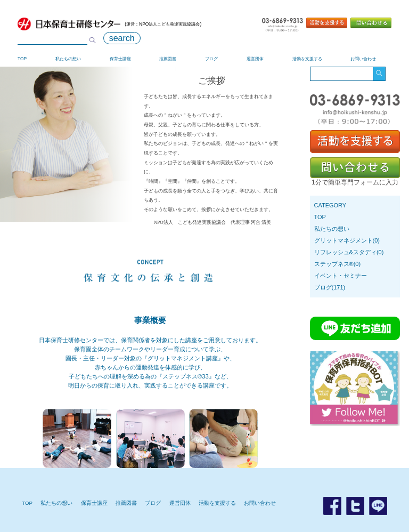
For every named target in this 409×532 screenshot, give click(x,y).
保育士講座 (120, 59)
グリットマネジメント (343, 240)
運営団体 (255, 59)
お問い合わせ (363, 59)
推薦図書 (168, 59)
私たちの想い (68, 59)
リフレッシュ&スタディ (345, 252)
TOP (22, 59)
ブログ (211, 59)
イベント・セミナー (341, 276)
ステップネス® (334, 264)
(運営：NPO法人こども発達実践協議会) (109, 24)
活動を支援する (307, 59)
